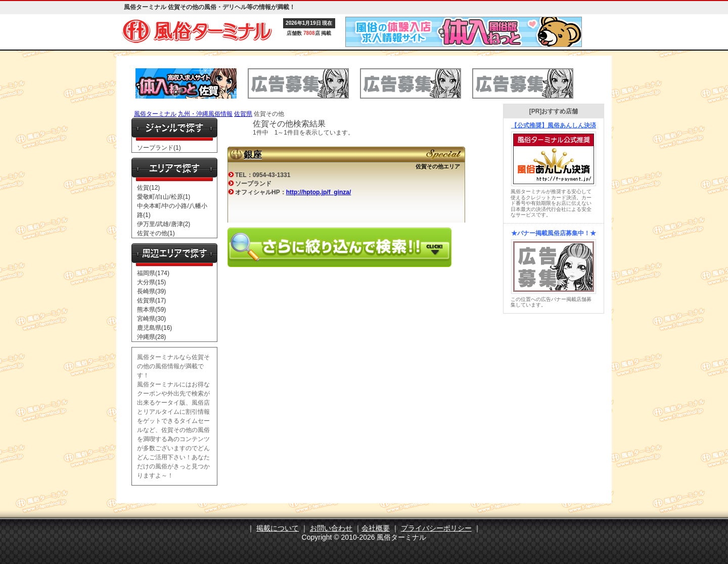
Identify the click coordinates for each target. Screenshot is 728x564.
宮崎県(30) (151, 319)
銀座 (253, 155)
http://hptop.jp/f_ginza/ (319, 192)
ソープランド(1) (159, 148)
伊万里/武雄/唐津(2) (164, 224)
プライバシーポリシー (436, 528)
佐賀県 (243, 114)
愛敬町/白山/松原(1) (164, 197)
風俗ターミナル (155, 114)
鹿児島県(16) (154, 328)
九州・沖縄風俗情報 (205, 114)
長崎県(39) (151, 291)
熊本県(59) (151, 310)
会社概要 (376, 528)
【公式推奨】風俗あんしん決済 (554, 125)
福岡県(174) (153, 273)
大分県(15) (151, 282)
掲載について (278, 528)
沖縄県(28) (151, 337)
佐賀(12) (148, 188)
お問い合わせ (331, 528)
